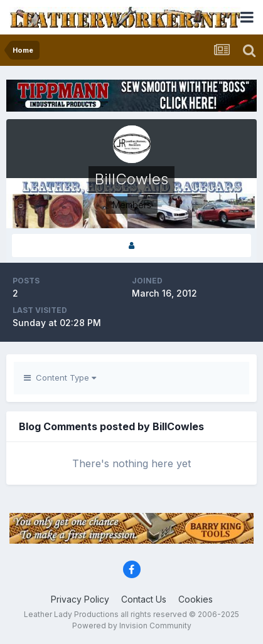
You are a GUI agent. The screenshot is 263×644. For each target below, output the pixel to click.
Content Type (60, 377)
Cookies (196, 599)
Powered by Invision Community (132, 626)
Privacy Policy (80, 599)
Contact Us (144, 599)
